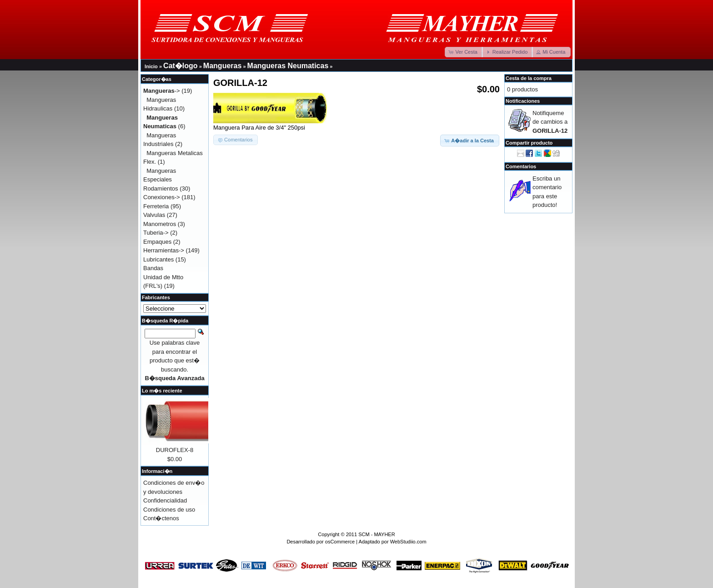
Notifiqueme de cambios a (550, 122)
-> (162, 91)
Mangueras (222, 66)
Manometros (160, 224)
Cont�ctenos (161, 518)
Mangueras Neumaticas (288, 66)
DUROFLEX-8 (175, 450)
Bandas (153, 268)
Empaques (157, 242)
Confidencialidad (165, 500)
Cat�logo (181, 66)
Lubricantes (158, 259)
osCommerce (340, 542)
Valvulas (154, 215)
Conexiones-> (162, 197)
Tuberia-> (156, 233)
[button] (464, 52)
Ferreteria (156, 206)
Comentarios (521, 166)
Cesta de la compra (529, 78)
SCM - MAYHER (377, 534)
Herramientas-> (164, 250)
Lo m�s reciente (162, 391)
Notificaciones (523, 101)
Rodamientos (161, 188)
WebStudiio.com (408, 542)
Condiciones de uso (169, 510)
